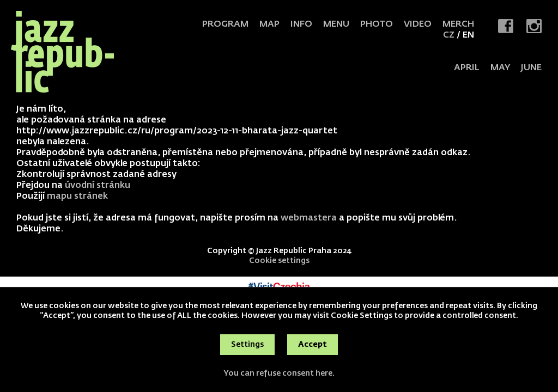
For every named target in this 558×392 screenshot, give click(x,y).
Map (269, 24)
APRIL (467, 68)
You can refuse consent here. (279, 373)
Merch (458, 24)
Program (225, 24)
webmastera (309, 218)
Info (301, 24)
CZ (449, 35)
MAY (500, 68)
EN (468, 35)
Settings (247, 345)
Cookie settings (279, 261)
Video (418, 24)
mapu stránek (77, 197)
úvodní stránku (98, 186)
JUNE (531, 68)
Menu (336, 24)
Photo (377, 24)
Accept (313, 345)
